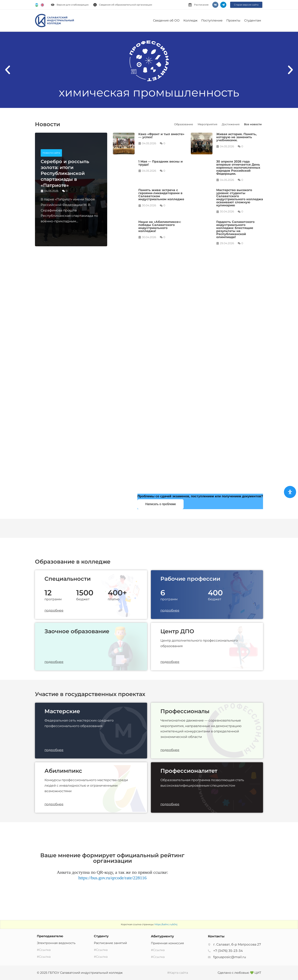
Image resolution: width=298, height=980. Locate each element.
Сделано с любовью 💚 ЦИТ (239, 973)
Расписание (201, 5)
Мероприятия (207, 124)
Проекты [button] (233, 20)
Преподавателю (50, 936)
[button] (8, 70)
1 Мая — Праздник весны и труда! (160, 163)
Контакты (216, 936)
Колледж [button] (190, 20)
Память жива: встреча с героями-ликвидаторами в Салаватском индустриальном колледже (161, 195)
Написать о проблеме (160, 504)
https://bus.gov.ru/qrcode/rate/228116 (112, 878)
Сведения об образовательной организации (126, 5)
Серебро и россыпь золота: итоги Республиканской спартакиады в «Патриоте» (65, 173)
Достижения (231, 124)
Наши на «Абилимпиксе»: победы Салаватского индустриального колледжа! (160, 226)
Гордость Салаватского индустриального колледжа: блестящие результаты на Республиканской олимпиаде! (235, 229)
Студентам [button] (253, 20)
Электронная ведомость (56, 943)
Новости (48, 124)
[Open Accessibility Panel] (290, 492)
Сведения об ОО (166, 20)
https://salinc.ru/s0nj (166, 924)
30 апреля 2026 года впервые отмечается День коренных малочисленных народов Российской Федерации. (238, 168)
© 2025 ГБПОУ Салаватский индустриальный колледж (80, 973)
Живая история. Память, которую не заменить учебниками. (236, 137)
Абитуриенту (162, 936)
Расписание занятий (110, 943)
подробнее (54, 610)
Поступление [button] (212, 20)
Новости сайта (51, 153)
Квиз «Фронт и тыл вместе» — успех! (161, 136)
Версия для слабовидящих (73, 5)
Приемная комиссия (167, 943)
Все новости (253, 124)
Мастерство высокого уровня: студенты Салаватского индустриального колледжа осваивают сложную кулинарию (240, 198)
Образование (184, 124)
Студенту (101, 936)
